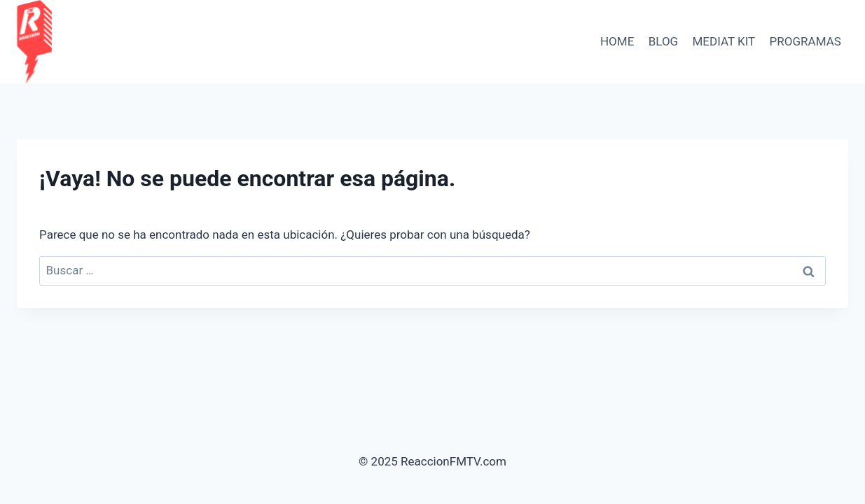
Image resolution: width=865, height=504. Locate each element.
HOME (617, 41)
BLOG (663, 41)
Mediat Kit (724, 41)
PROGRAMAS (805, 41)
